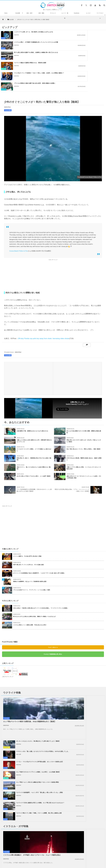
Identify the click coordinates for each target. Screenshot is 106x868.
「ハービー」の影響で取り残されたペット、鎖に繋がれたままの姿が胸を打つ (22, 812)
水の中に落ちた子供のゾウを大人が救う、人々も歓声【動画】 (34, 445)
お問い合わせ (58, 859)
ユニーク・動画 (65, 16)
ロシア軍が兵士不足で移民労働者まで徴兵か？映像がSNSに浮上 (22, 830)
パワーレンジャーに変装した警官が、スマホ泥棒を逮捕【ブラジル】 (22, 838)
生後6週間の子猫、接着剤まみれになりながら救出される (32, 400)
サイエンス (53, 13)
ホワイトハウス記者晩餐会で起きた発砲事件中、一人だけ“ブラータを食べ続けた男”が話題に (39, 542)
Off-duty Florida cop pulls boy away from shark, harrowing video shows (44, 308)
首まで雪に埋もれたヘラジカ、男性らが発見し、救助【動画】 (84, 418)
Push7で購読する (53, 617)
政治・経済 (29, 13)
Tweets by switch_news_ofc (53, 809)
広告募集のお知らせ (86, 859)
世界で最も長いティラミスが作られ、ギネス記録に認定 (28, 534)
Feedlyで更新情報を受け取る (53, 623)
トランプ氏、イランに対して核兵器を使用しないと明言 (85, 756)
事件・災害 (58, 48)
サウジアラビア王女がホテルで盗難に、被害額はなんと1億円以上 (21, 846)
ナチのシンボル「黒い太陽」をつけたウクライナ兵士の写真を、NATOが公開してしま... (85, 678)
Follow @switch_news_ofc (77, 379)
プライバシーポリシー (45, 859)
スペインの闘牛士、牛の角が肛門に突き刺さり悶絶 (27, 525)
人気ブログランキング (8, 646)
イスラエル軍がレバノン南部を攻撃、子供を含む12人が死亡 (30, 594)
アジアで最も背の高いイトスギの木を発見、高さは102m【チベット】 (22, 821)
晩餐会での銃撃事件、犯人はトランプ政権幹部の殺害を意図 (30, 551)
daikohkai (16, 37)
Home (6, 13)
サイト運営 (32, 859)
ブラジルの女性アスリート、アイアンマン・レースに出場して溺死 (32, 559)
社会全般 (18, 13)
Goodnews (77, 13)
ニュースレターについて (71, 859)
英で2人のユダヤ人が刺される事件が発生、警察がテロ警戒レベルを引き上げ (34, 586)
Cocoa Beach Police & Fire (19, 220)
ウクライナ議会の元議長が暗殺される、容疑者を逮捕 (84, 42)
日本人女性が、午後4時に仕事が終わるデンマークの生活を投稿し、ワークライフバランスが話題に (41, 577)
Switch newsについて (20, 859)
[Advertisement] (53, 245)
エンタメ (88, 13)
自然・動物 (41, 13)
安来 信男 (70, 682)
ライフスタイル (100, 16)
